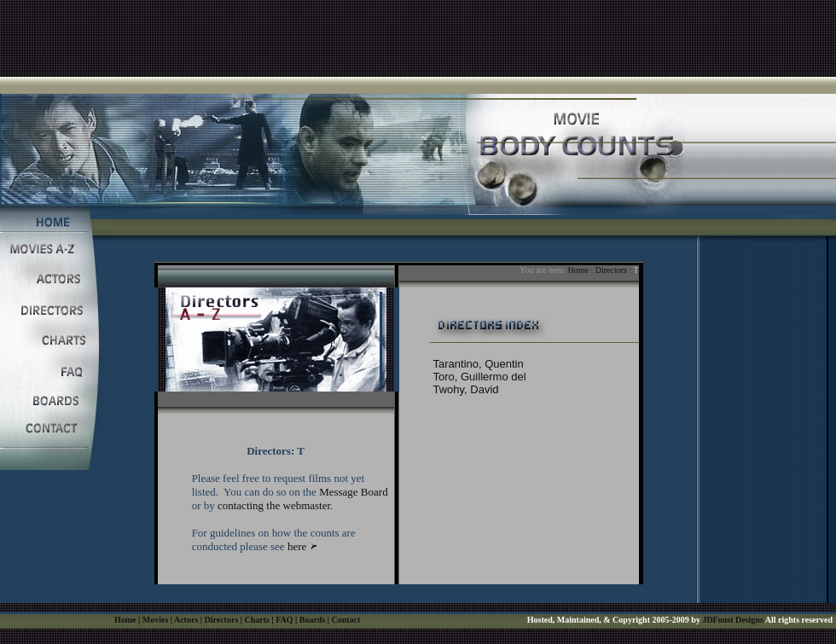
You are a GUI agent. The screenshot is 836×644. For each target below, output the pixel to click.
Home (578, 270)
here (297, 546)
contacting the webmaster (274, 505)
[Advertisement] (418, 38)
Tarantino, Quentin (479, 364)
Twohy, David (466, 389)
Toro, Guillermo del (480, 377)
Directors (611, 270)
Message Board (354, 492)
